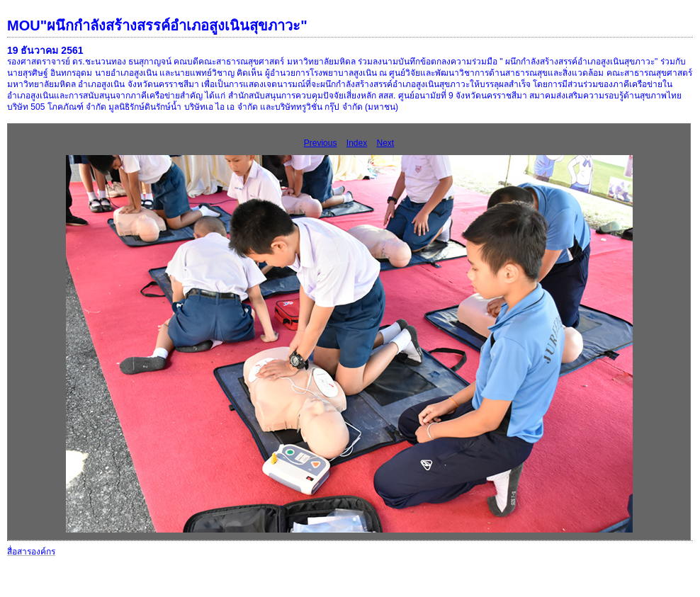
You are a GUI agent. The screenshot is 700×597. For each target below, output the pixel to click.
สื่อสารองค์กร (31, 552)
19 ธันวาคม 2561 (45, 50)
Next (386, 143)
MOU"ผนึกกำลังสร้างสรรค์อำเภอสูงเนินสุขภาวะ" (157, 25)
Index (357, 143)
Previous (321, 143)
